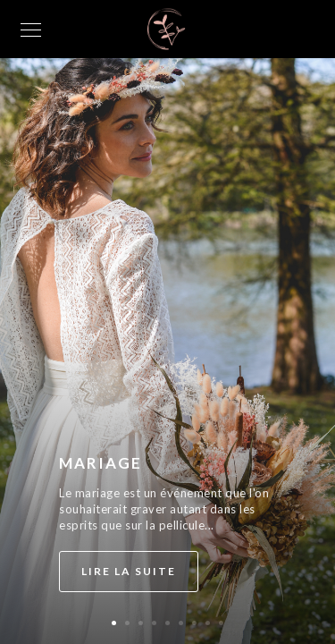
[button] (114, 623)
